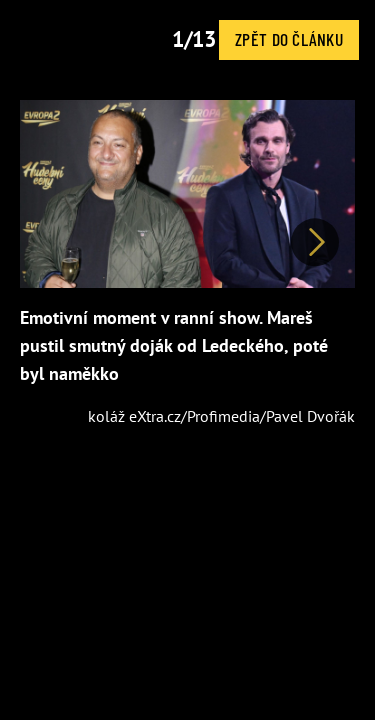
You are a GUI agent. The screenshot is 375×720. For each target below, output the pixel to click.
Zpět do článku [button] (289, 39)
